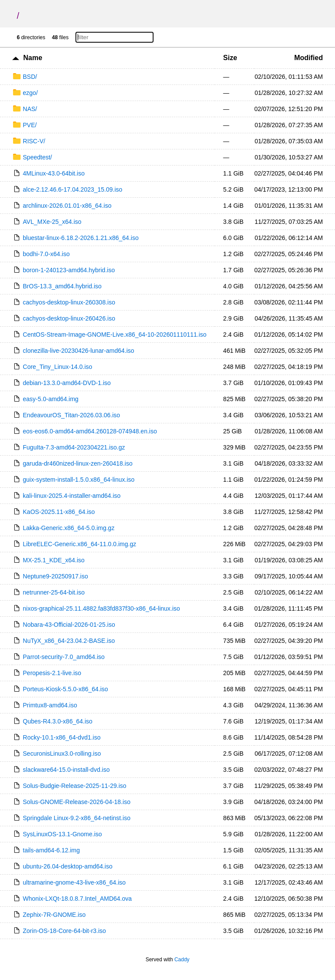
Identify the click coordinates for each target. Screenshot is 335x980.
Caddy (182, 960)
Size (230, 58)
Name (33, 58)
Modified (308, 58)
